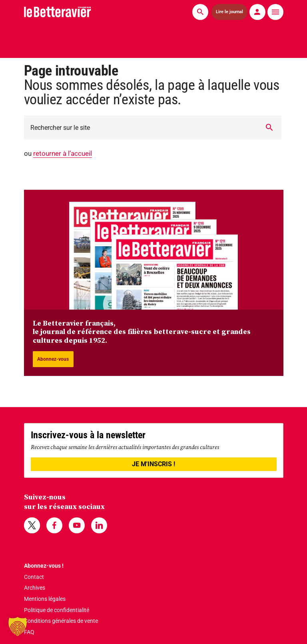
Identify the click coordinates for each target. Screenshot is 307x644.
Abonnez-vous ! (44, 566)
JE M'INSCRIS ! (153, 464)
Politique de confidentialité (57, 610)
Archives (35, 588)
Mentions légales (45, 599)
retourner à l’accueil (63, 153)
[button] (18, 626)
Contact (34, 577)
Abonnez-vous (53, 359)
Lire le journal (229, 12)
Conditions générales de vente (61, 621)
